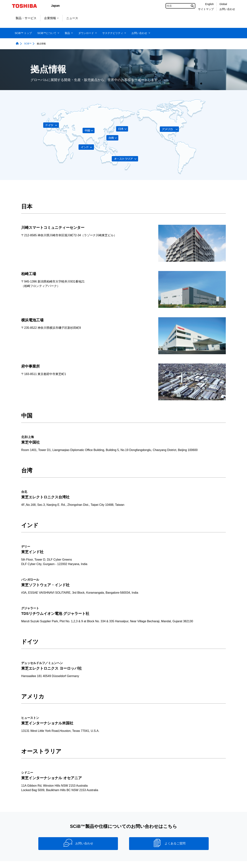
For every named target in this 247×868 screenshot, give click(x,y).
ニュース (72, 18)
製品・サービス (26, 18)
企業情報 (51, 18)
